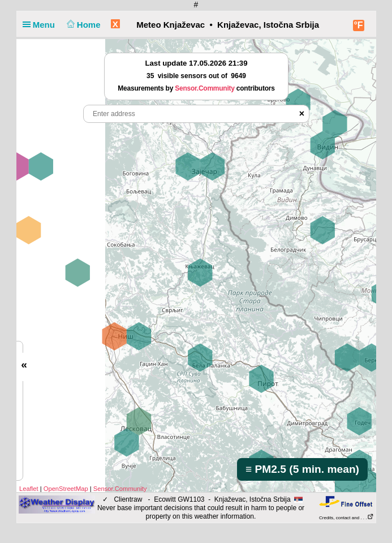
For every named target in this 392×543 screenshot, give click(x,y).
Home (82, 25)
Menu (41, 25)
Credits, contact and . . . (346, 518)
